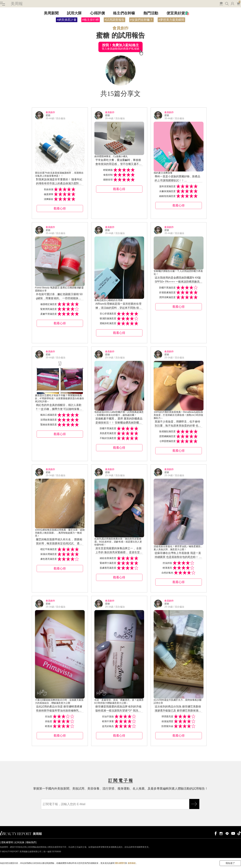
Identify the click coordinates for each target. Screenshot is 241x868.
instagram (221, 833)
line (227, 833)
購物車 (238, 3)
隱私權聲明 (7, 842)
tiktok (239, 833)
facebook (215, 833)
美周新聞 (51, 13)
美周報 (17, 4)
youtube (233, 833)
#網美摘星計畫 (67, 20)
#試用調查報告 (114, 20)
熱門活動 (151, 13)
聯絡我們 (31, 842)
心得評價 (97, 13)
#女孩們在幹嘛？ (141, 20)
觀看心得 (60, 208)
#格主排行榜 (91, 20)
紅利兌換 (20, 842)
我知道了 (230, 863)
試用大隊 (74, 13)
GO (194, 804)
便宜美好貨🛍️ (178, 13)
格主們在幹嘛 (124, 13)
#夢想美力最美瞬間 (171, 20)
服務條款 (132, 863)
